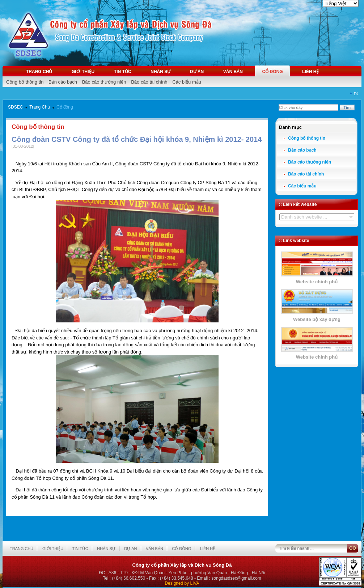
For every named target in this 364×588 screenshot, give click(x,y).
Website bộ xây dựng (317, 319)
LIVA (194, 583)
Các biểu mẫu (187, 82)
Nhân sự (160, 72)
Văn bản (233, 72)
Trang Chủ (40, 107)
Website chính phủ (317, 282)
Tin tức (123, 72)
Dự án (197, 72)
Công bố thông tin (25, 82)
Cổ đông (272, 72)
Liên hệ (310, 72)
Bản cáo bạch (63, 82)
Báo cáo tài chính (149, 82)
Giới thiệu (83, 72)
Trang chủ (39, 72)
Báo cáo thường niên (104, 82)
